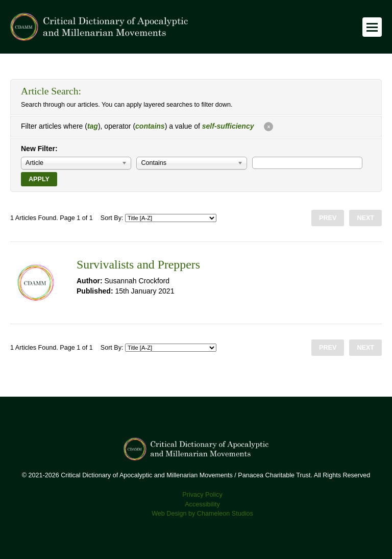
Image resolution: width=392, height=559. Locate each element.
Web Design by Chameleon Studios (202, 514)
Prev (328, 218)
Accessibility (202, 504)
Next (365, 218)
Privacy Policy (202, 495)
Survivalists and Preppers (138, 264)
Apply (39, 179)
